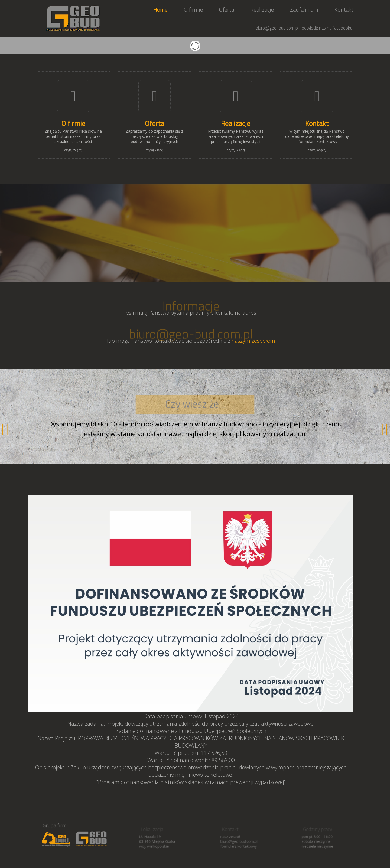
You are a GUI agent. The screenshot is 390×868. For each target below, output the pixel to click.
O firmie (193, 9)
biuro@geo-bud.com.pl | (278, 28)
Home (160, 9)
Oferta (227, 9)
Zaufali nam (304, 9)
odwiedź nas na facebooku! (328, 28)
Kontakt (344, 9)
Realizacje (262, 9)
